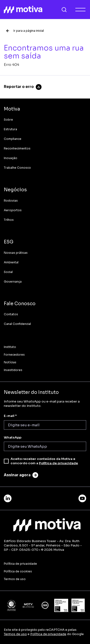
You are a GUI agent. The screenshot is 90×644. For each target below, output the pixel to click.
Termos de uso (15, 634)
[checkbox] (6, 461)
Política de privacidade (58, 463)
